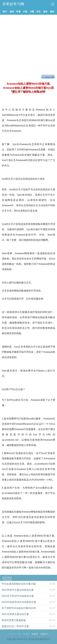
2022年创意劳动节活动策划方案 (19, 602)
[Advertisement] (28, 45)
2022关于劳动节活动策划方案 (18, 596)
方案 (44, 91)
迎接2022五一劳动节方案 (15, 626)
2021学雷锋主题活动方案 (15, 614)
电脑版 (26, 634)
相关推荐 (7, 578)
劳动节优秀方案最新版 (14, 620)
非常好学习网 (15, 634)
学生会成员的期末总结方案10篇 (19, 584)
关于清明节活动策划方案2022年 (19, 608)
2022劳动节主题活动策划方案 (18, 590)
